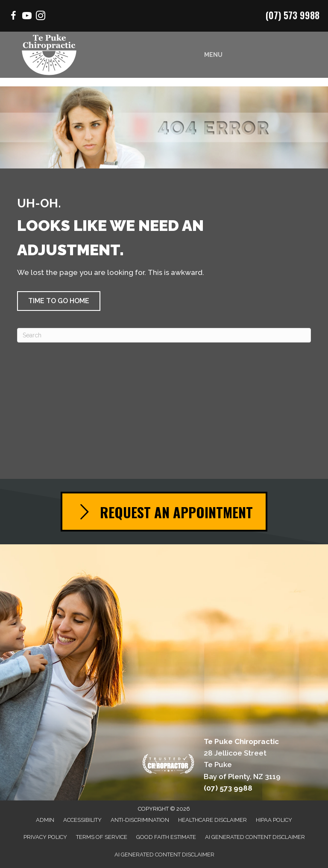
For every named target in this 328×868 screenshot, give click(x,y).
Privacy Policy (45, 837)
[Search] (164, 335)
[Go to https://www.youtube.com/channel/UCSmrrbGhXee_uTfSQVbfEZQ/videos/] (27, 17)
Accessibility (82, 820)
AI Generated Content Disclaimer (255, 837)
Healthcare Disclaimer (212, 820)
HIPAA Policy (274, 820)
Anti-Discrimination (140, 820)
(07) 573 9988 (293, 15)
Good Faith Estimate (166, 837)
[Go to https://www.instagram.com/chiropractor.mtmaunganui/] (41, 17)
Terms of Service (102, 837)
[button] (59, 301)
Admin (45, 820)
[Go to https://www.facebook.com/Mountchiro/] (13, 17)
